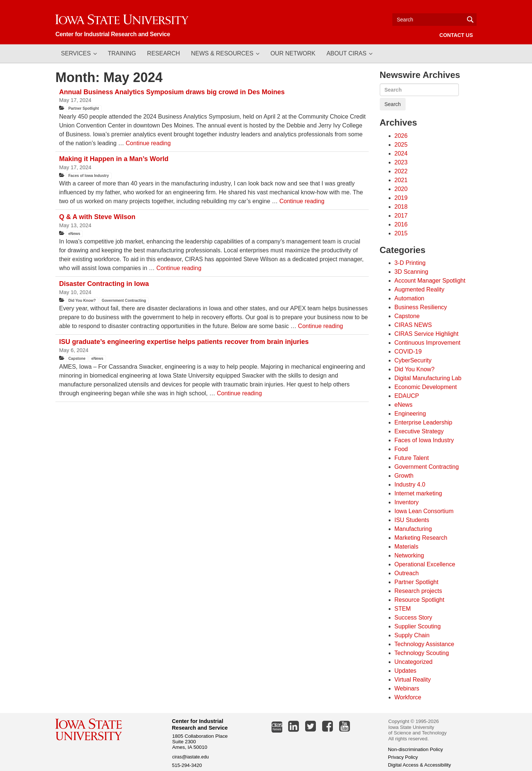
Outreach (407, 573)
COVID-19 (408, 352)
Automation (410, 298)
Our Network (293, 53)
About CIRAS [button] (347, 53)
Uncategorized (414, 662)
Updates (406, 671)
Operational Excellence (425, 564)
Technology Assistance (424, 644)
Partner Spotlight (84, 108)
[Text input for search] (434, 20)
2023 (401, 162)
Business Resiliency (421, 307)
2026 (401, 136)
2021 (401, 180)
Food (401, 449)
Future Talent (412, 458)
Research (163, 53)
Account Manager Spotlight (430, 281)
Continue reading (148, 143)
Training (122, 53)
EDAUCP (407, 396)
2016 (401, 224)
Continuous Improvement (428, 343)
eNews (74, 234)
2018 (401, 207)
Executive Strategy (419, 431)
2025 (401, 145)
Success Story (413, 618)
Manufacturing (413, 529)
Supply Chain (412, 635)
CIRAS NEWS (413, 325)
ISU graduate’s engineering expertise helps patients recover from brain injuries (184, 342)
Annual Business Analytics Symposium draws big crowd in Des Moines (172, 92)
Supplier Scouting (418, 626)
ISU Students (412, 520)
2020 (401, 189)
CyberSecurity (413, 360)
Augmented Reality (420, 289)
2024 (401, 153)
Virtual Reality (413, 680)
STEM (403, 609)
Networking (409, 555)
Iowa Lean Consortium (424, 511)
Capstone (77, 359)
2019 (401, 198)
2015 (401, 233)
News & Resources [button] (222, 53)
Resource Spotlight (420, 600)
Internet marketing (418, 493)
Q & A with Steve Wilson (97, 217)
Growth (404, 476)
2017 (401, 216)
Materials (407, 547)
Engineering (410, 414)
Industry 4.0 (410, 485)
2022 (401, 171)
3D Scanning (412, 272)
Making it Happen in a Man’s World (114, 159)
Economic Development (426, 387)
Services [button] (76, 53)
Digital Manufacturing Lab (428, 378)
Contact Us (456, 35)
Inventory (407, 502)
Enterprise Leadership (424, 422)
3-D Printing (410, 263)
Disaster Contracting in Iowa (104, 284)
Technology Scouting (422, 653)
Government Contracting (124, 301)
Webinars (407, 688)
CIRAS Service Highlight (427, 334)
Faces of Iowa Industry (89, 176)
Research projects (418, 591)
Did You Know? (82, 301)
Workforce (408, 697)
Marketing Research (421, 538)
